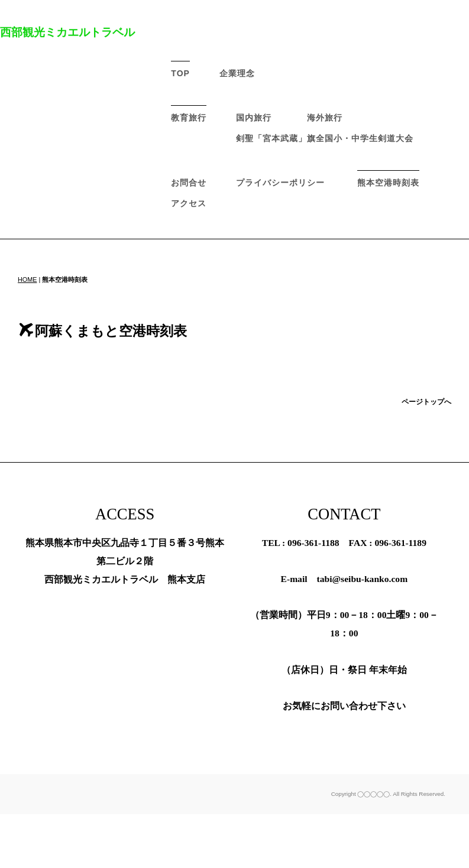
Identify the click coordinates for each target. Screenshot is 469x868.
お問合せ (189, 183)
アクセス (189, 203)
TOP (180, 73)
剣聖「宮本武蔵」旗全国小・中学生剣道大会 (325, 138)
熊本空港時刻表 (388, 183)
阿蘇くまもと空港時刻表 (103, 331)
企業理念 (237, 73)
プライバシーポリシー (280, 183)
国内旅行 (254, 118)
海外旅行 (325, 118)
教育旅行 (189, 118)
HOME (27, 279)
